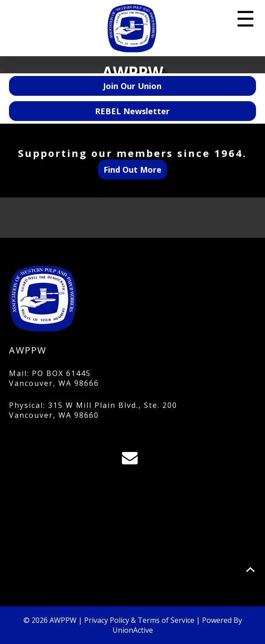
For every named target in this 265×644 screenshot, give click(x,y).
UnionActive (133, 630)
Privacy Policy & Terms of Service (139, 620)
